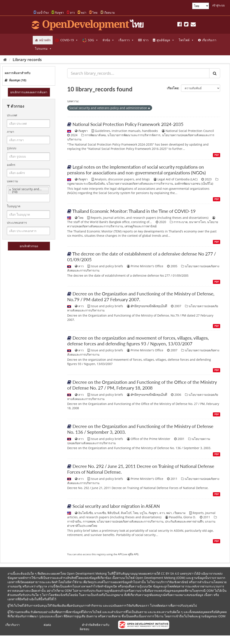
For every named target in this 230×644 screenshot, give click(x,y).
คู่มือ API (133, 554)
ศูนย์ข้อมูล (165, 40)
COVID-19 (69, 40)
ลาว (72, 13)
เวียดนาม (109, 13)
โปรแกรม (43, 49)
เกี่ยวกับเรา (209, 40)
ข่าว (146, 40)
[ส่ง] (215, 73)
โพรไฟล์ (186, 40)
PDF (217, 155)
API (120, 554)
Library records (27, 60)
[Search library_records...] (138, 73)
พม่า (84, 13)
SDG (93, 40)
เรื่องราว (126, 40)
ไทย (95, 13)
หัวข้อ (108, 40)
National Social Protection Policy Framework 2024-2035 (128, 124)
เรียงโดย (173, 88)
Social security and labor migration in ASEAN (116, 506)
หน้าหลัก (45, 40)
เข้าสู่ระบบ (218, 5)
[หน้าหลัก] (5, 60)
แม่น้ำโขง (43, 13)
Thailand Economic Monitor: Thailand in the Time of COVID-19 (134, 211)
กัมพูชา (59, 13)
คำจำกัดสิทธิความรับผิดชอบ (95, 627)
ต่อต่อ (47, 625)
